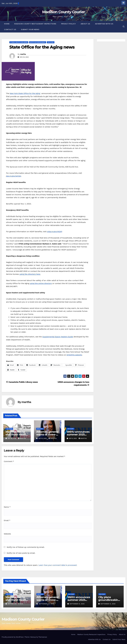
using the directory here (30, 274)
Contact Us (10, 30)
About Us (85, 24)
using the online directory (41, 283)
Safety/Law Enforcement (38, 42)
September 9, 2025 (77, 604)
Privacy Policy (68, 24)
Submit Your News (30, 30)
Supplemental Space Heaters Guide (58, 337)
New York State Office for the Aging (25, 93)
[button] (124, 27)
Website (7, 534)
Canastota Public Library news (22, 382)
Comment (9, 461)
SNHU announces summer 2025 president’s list (78, 434)
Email (7, 520)
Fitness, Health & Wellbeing (19, 42)
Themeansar (43, 637)
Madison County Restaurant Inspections (35, 24)
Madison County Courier (64, 12)
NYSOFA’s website (74, 355)
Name (7, 507)
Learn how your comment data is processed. (58, 565)
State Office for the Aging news (42, 47)
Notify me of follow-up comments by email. (26, 547)
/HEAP (59, 232)
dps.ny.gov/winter (14, 176)
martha (23, 54)
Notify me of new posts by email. (21, 553)
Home (7, 24)
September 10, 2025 (16, 604)
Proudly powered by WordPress (13, 637)
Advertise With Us (104, 24)
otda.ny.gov (52, 232)
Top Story (51, 42)
